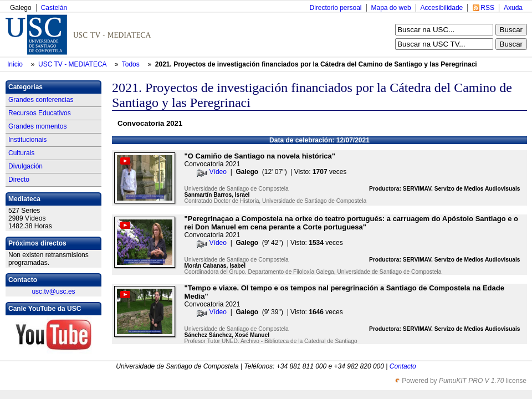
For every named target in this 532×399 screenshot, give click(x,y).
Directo (19, 180)
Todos (132, 64)
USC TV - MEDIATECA (73, 64)
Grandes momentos (37, 126)
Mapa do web (391, 8)
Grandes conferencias (41, 100)
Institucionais (27, 140)
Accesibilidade (442, 8)
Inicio (16, 64)
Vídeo (218, 172)
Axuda (513, 8)
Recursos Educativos (40, 113)
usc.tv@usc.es (53, 291)
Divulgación (25, 166)
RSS (487, 8)
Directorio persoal (335, 8)
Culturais (21, 153)
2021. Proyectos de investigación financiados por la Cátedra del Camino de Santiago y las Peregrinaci (316, 64)
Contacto (403, 366)
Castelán (54, 8)
